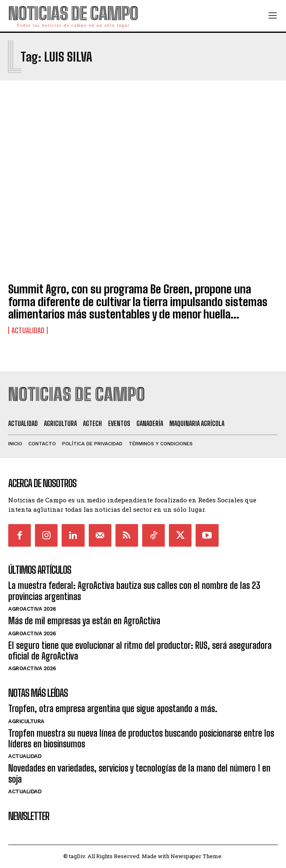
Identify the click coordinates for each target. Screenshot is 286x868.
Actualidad (28, 330)
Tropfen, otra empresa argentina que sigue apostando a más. (113, 709)
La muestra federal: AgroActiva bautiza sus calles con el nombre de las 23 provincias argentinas (134, 591)
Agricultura (26, 721)
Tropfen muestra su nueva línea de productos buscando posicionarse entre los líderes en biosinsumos (141, 739)
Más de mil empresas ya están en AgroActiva (84, 621)
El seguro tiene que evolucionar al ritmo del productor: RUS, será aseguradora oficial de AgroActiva (140, 651)
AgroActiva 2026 (32, 609)
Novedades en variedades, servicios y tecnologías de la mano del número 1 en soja (139, 773)
